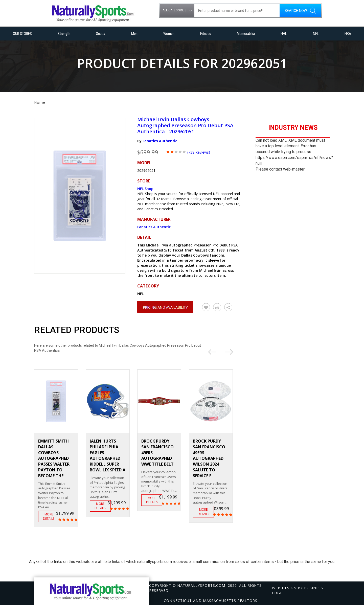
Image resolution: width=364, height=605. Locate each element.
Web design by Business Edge (298, 590)
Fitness (206, 34)
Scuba (101, 34)
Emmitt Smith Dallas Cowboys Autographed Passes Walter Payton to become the (54, 458)
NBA (348, 34)
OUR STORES (22, 34)
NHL (284, 34)
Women (169, 34)
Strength (64, 34)
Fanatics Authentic (160, 141)
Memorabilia (246, 34)
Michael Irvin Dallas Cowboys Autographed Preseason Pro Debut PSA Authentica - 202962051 (185, 125)
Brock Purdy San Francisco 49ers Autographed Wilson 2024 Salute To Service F (209, 458)
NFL (316, 34)
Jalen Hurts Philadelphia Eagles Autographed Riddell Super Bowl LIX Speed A (108, 455)
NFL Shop (145, 189)
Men (134, 34)
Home (40, 102)
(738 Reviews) (199, 152)
